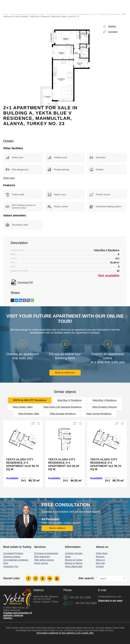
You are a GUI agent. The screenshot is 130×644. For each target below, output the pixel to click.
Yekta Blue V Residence (56, 14)
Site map (100, 563)
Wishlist (112, 26)
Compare (113, 32)
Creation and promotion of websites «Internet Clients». (18, 615)
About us (100, 560)
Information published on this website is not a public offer (65, 633)
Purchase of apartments (46, 553)
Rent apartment (42, 557)
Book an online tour (65, 373)
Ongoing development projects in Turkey (27, 14)
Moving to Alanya (74, 563)
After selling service (44, 560)
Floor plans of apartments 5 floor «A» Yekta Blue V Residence (94, 14)
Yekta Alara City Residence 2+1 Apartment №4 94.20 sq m (64, 464)
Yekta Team (102, 553)
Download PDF (25, 282)
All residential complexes (16, 560)
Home (6, 14)
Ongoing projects (12, 557)
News (68, 557)
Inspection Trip (11, 566)
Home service (41, 563)
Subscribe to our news (110, 601)
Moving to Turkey (74, 560)
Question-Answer (74, 553)
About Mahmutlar (74, 566)
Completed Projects (13, 553)
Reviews (100, 557)
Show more (9, 178)
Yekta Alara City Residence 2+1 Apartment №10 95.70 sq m (22, 464)
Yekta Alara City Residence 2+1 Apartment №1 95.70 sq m (106, 464)
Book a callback (57, 528)
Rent (6, 563)
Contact (100, 566)
